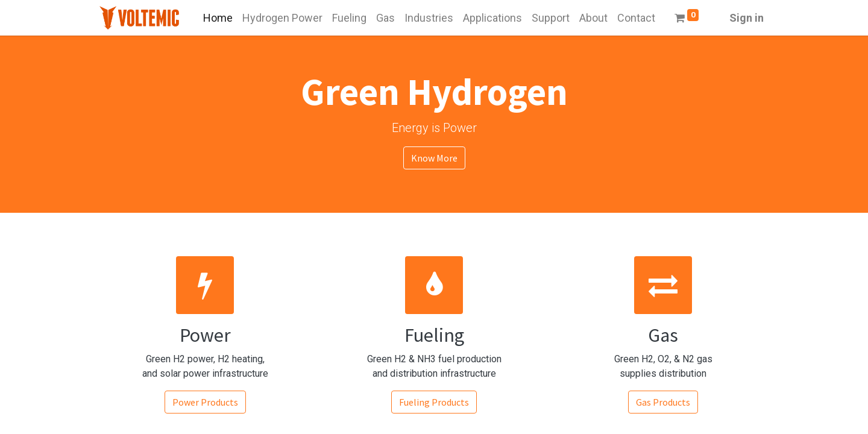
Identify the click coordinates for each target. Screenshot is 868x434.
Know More (434, 158)
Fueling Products (434, 402)
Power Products (205, 402)
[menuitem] (218, 18)
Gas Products (663, 402)
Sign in (747, 18)
